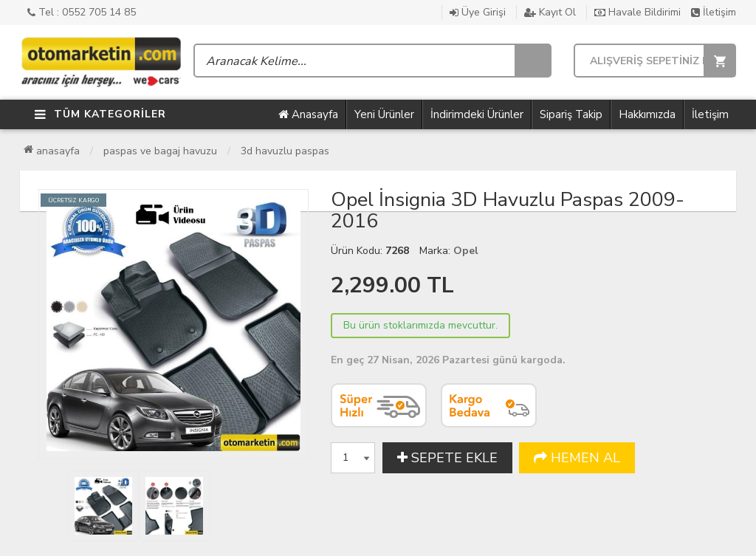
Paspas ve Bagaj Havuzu (160, 151)
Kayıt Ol (550, 12)
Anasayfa (308, 114)
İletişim (714, 12)
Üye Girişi (478, 12)
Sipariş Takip (571, 114)
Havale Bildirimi (638, 12)
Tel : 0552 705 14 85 (82, 12)
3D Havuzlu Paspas (285, 151)
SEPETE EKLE (447, 458)
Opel (466, 251)
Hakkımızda (647, 114)
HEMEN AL (577, 458)
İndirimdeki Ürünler (477, 114)
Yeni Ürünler (384, 114)
